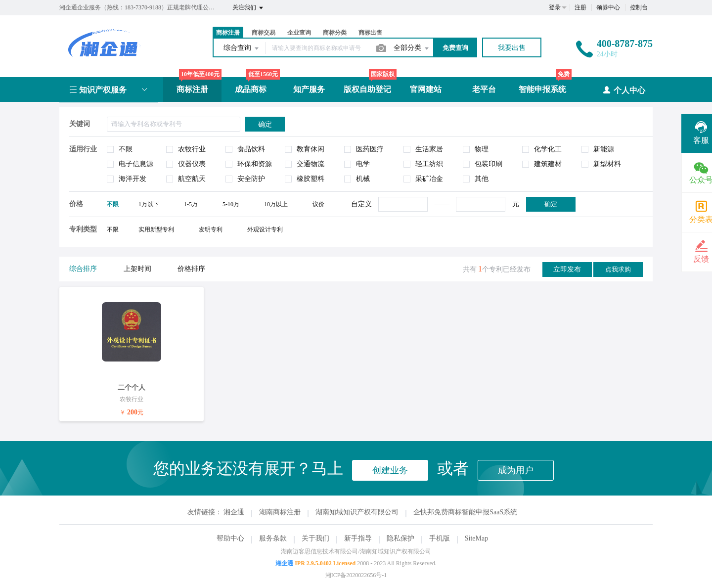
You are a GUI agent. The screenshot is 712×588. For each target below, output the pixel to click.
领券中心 (608, 7)
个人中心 (624, 90)
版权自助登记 (367, 89)
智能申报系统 (542, 89)
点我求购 (618, 269)
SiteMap (476, 538)
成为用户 (516, 470)
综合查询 (242, 48)
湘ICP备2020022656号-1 (356, 575)
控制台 (639, 7)
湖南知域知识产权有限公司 (357, 512)
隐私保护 (400, 538)
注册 (580, 7)
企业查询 (299, 33)
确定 (551, 204)
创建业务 (390, 470)
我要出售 (512, 48)
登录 (555, 7)
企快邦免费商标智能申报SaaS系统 (465, 512)
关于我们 (315, 538)
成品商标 (251, 89)
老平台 (484, 89)
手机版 (440, 538)
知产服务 (309, 89)
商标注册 (228, 33)
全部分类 (412, 48)
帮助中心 (230, 538)
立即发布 (567, 269)
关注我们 (248, 8)
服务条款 (273, 538)
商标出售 (370, 33)
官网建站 (426, 89)
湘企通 (234, 512)
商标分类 (335, 33)
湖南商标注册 (280, 512)
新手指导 (358, 538)
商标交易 (264, 33)
